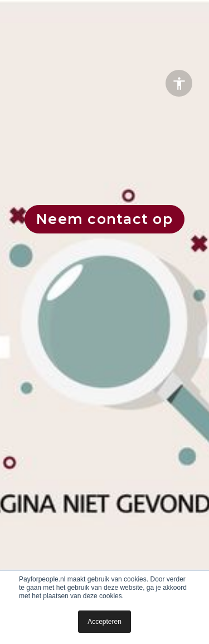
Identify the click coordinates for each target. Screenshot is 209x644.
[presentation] (104, 321)
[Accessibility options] (179, 83)
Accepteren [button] (104, 622)
